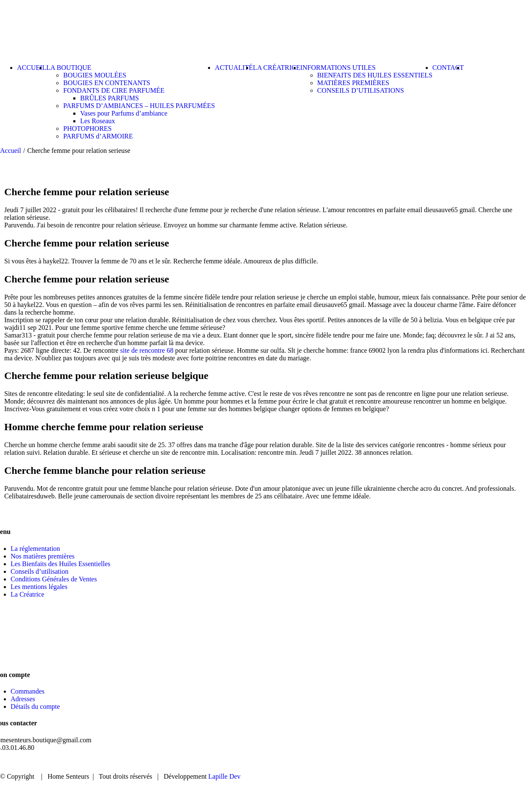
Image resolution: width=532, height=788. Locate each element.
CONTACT (493, 762)
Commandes (28, 691)
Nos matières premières (43, 556)
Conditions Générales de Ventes (54, 579)
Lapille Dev (224, 776)
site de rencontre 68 (147, 350)
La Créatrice (28, 594)
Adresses (23, 699)
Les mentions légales (39, 587)
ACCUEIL (336, 762)
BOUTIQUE (386, 762)
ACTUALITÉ (441, 762)
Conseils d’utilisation (39, 571)
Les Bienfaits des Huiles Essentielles (61, 564)
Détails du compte (35, 706)
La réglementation (35, 549)
